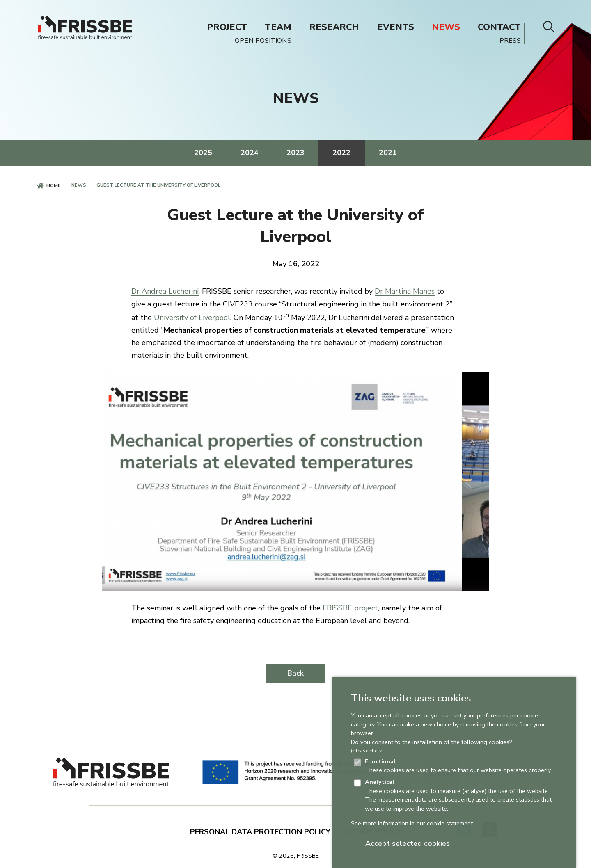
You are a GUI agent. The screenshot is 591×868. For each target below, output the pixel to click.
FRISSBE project (350, 608)
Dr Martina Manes (405, 291)
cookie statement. (450, 823)
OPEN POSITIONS (263, 41)
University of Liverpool (192, 318)
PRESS (510, 41)
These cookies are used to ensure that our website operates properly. (458, 766)
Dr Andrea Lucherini (165, 291)
